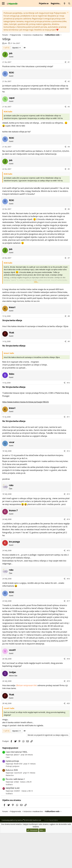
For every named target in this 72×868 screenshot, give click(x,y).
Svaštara (9, 819)
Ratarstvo (10, 810)
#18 (68, 694)
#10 (68, 418)
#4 (69, 182)
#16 (68, 613)
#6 (69, 244)
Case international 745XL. (17, 787)
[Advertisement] (36, 62)
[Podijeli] (65, 97)
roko (11, 520)
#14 (68, 554)
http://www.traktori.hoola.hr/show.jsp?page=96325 (26, 437)
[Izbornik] (3, 3)
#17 (68, 636)
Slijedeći (17, 82)
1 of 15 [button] (6, 82)
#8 (69, 351)
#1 (69, 97)
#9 (69, 376)
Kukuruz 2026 (12, 805)
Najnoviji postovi (10, 783)
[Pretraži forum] (69, 3)
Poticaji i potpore (13, 801)
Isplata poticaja (12, 796)
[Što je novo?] (65, 3)
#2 (69, 116)
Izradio (51, 855)
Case (8, 792)
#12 (68, 486)
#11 (68, 452)
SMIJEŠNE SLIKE (13, 823)
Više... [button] (36, 316)
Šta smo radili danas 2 (15, 814)
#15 (68, 585)
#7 (69, 293)
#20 (68, 738)
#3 (69, 141)
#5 (69, 204)
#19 (68, 716)
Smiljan (12, 707)
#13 (68, 529)
